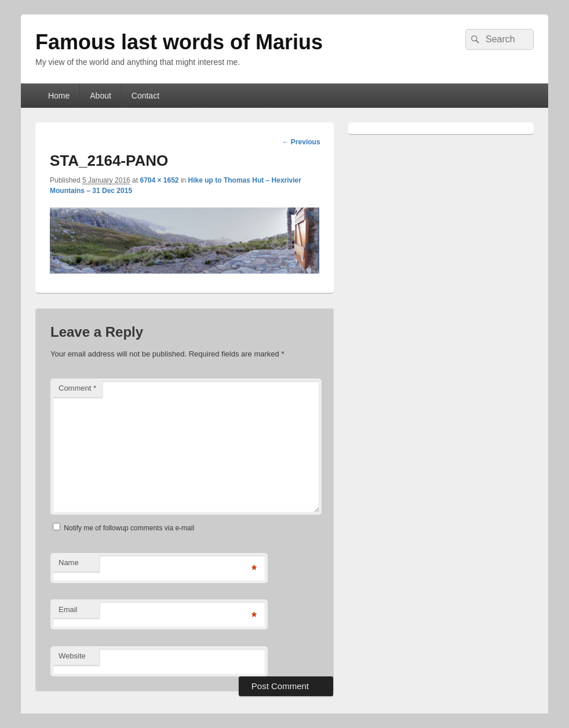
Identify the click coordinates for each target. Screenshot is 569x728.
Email (68, 609)
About (101, 96)
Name (69, 563)
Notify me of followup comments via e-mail (129, 528)
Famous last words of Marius (179, 42)
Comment (77, 388)
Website (72, 656)
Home (59, 96)
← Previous (301, 142)
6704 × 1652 (159, 180)
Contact (145, 96)
